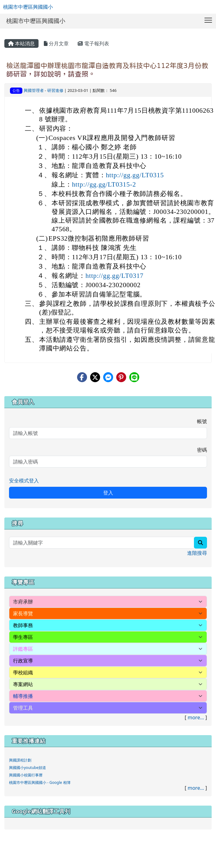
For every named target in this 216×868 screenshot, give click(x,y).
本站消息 (21, 43)
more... (196, 717)
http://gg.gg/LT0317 (115, 276)
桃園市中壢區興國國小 (28, 7)
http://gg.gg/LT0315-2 (104, 184)
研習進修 (55, 90)
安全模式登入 (24, 481)
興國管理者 (34, 90)
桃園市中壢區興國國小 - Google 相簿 (40, 782)
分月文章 (56, 43)
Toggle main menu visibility (209, 19)
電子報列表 (93, 43)
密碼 (202, 450)
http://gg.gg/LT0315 (135, 175)
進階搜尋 (197, 553)
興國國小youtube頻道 (28, 768)
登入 (108, 493)
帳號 (202, 421)
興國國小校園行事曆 (26, 775)
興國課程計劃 (20, 760)
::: (6, 31)
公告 (16, 90)
